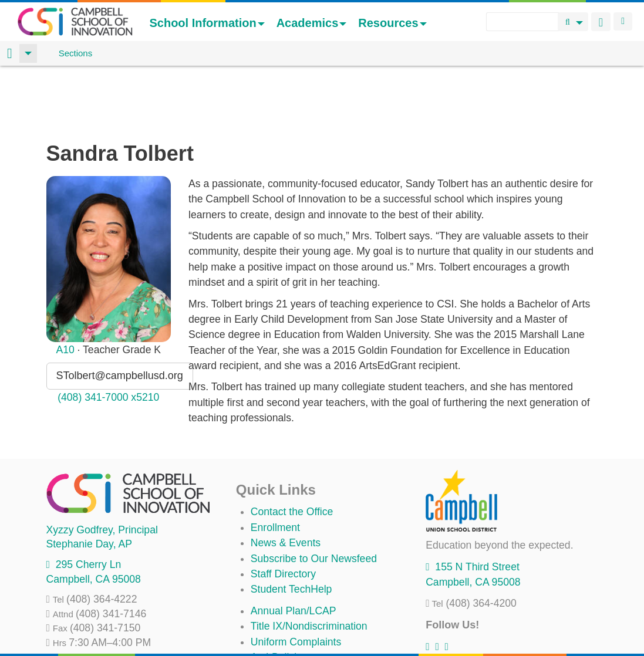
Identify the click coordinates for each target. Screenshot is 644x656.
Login (623, 21)
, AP (89, 482)
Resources (392, 23)
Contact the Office (292, 450)
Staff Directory (283, 512)
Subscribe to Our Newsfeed (314, 497)
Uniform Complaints (296, 580)
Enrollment (275, 466)
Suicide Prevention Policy (309, 611)
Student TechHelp (291, 527)
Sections (76, 53)
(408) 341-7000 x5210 (108, 336)
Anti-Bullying (279, 596)
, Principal (102, 468)
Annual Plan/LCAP (294, 549)
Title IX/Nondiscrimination (309, 564)
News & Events (286, 481)
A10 (65, 288)
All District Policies (293, 627)
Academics (312, 23)
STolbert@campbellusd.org (120, 314)
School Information (207, 23)
